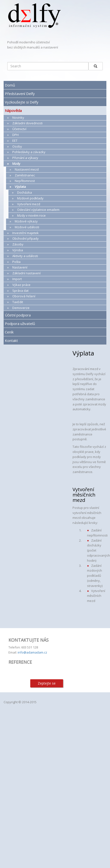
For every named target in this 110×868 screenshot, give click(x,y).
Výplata (20, 187)
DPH (15, 135)
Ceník (9, 332)
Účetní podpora (18, 315)
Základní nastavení (26, 273)
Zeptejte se (47, 683)
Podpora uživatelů (20, 324)
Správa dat (20, 291)
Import (17, 279)
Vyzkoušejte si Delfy (22, 102)
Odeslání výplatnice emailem (38, 210)
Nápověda (13, 110)
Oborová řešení (24, 296)
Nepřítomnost (25, 181)
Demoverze (21, 308)
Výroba (18, 250)
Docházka (25, 192)
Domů (10, 85)
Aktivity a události (25, 256)
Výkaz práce (21, 285)
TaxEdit (18, 302)
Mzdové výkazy (26, 221)
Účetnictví (19, 129)
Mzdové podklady (30, 198)
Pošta (16, 262)
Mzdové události (27, 227)
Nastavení (20, 267)
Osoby (17, 146)
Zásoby (18, 244)
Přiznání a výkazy (25, 158)
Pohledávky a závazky (29, 152)
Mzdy (16, 164)
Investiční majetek (26, 233)
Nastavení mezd (27, 169)
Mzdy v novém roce (31, 215)
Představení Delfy (20, 94)
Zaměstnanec (25, 175)
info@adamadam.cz (32, 652)
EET (15, 141)
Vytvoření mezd (29, 204)
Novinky (18, 118)
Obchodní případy (26, 238)
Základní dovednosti (27, 123)
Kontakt (11, 340)
